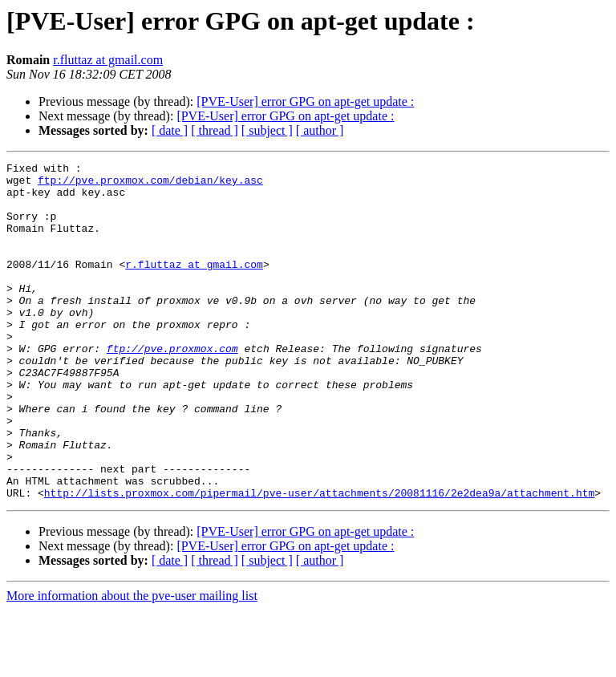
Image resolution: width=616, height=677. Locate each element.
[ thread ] (215, 130)
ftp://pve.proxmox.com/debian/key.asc (150, 184)
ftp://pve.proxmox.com (172, 387)
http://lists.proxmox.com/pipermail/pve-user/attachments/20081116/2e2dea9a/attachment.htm (319, 560)
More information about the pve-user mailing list (132, 663)
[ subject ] (267, 130)
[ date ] (170, 130)
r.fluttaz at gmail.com (108, 60)
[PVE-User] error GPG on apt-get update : (305, 101)
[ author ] (320, 130)
